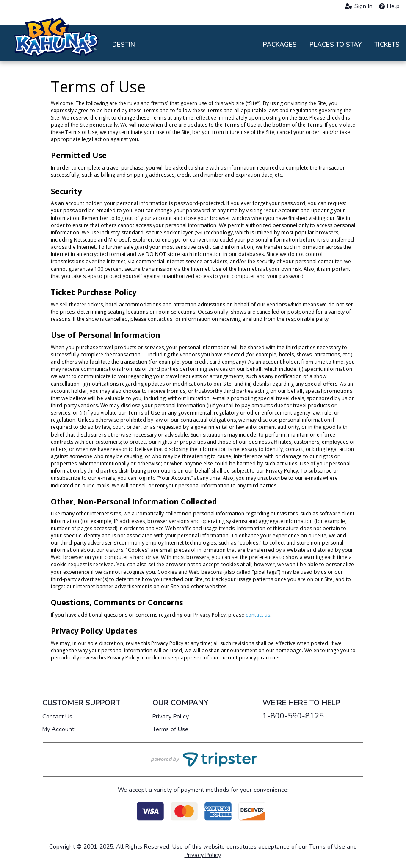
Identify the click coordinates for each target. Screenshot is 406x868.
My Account (58, 729)
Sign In (359, 6)
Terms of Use (170, 729)
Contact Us (57, 716)
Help (389, 6)
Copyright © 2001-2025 (81, 847)
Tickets (387, 45)
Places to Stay (336, 45)
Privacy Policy (171, 716)
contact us (258, 615)
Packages (280, 45)
